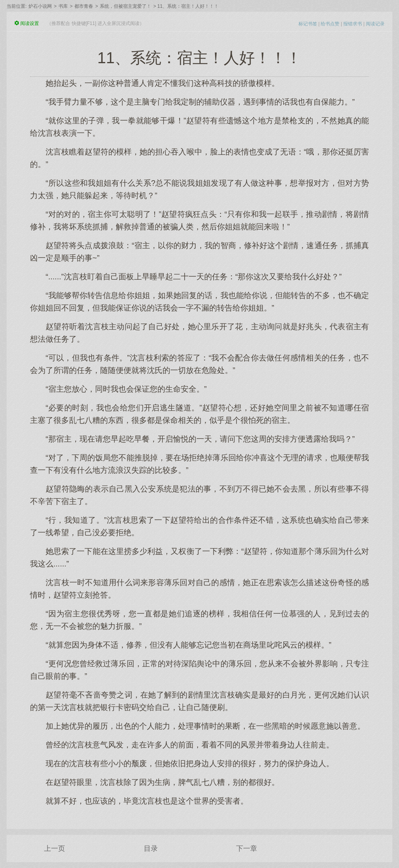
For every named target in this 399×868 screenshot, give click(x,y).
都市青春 (84, 6)
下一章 (247, 848)
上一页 (55, 848)
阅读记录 (375, 24)
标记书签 (308, 24)
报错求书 (353, 24)
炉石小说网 (40, 6)
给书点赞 (330, 24)
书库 (63, 6)
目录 (151, 848)
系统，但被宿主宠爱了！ (125, 6)
